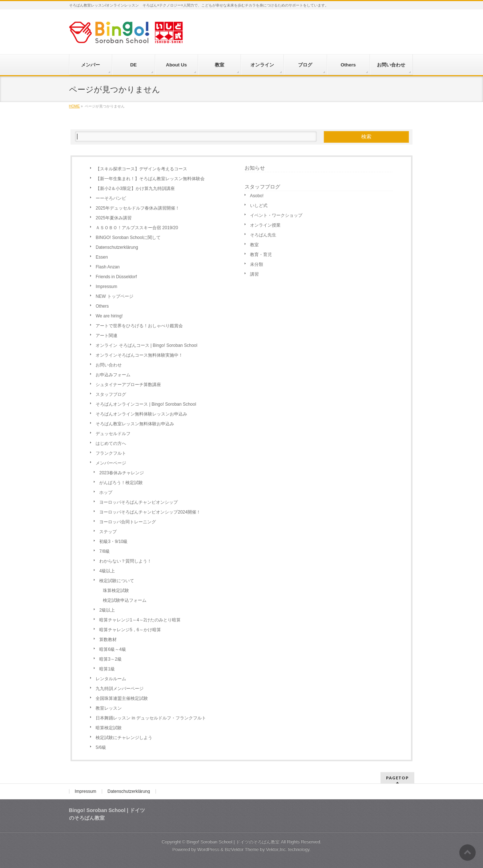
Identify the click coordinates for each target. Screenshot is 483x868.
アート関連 (106, 336)
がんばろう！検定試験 (121, 483)
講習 (254, 274)
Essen (102, 257)
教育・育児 (261, 255)
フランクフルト (111, 453)
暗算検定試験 (109, 728)
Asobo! (257, 196)
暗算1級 (107, 669)
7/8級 (104, 551)
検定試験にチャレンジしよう (124, 738)
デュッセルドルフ (113, 434)
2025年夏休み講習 (114, 218)
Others (102, 306)
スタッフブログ (111, 394)
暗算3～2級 (110, 659)
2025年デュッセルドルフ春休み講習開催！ (138, 208)
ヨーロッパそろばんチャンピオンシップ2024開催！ (150, 512)
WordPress (208, 849)
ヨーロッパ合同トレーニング (128, 522)
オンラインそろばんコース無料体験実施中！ (139, 355)
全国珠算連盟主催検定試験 (122, 698)
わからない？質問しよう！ (125, 561)
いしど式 (259, 206)
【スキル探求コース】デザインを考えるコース (141, 169)
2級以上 (107, 610)
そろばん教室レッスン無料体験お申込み (135, 424)
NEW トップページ (114, 296)
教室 (254, 245)
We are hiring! (109, 316)
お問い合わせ (109, 365)
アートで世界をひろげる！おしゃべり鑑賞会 (139, 326)
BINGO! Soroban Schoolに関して (128, 238)
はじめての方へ (111, 443)
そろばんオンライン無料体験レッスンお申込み (141, 414)
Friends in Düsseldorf (116, 277)
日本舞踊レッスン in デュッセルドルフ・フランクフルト (151, 718)
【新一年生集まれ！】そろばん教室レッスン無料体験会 (150, 179)
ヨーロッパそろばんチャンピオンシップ (138, 502)
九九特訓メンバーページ (120, 689)
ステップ (108, 532)
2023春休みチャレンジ (122, 473)
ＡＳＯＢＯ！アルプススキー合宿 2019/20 (137, 228)
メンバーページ (111, 463)
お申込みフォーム (113, 375)
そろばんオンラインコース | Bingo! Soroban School (146, 404)
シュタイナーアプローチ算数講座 (128, 385)
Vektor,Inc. (277, 849)
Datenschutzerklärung (117, 247)
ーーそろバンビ (111, 198)
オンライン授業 (265, 225)
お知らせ (255, 168)
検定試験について (117, 581)
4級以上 (107, 571)
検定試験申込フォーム (125, 600)
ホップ (106, 492)
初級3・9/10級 (113, 542)
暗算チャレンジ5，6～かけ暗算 (130, 630)
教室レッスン (109, 708)
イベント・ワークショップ (276, 215)
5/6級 (101, 747)
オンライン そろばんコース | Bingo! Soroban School (146, 345)
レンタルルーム (111, 679)
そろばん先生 (263, 235)
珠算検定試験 (116, 591)
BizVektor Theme (242, 849)
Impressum (106, 287)
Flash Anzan (108, 267)
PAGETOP (397, 778)
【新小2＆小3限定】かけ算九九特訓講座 (135, 188)
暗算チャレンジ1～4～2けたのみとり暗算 (140, 620)
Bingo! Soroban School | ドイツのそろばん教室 (233, 842)
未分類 (257, 264)
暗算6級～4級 (112, 649)
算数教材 (108, 640)
